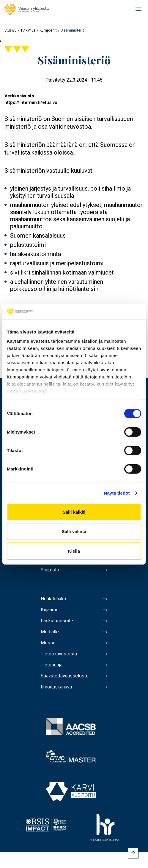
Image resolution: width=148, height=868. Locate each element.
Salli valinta (74, 531)
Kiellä (74, 551)
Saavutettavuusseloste (65, 676)
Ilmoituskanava (56, 687)
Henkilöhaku (53, 599)
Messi (47, 643)
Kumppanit (48, 30)
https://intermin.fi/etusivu (31, 102)
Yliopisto (50, 570)
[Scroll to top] (133, 853)
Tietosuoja (52, 665)
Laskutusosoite (57, 621)
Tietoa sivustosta (59, 654)
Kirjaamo (50, 610)
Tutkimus (28, 30)
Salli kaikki (74, 512)
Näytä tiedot (117, 493)
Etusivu (11, 30)
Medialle (50, 632)
